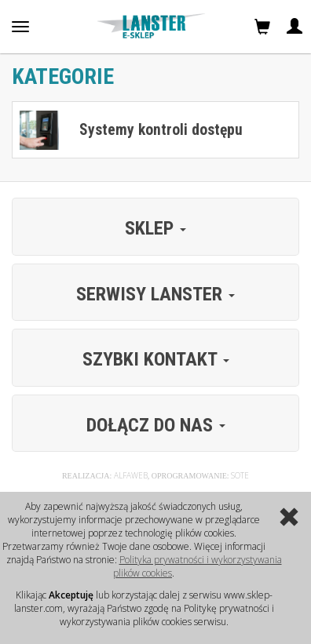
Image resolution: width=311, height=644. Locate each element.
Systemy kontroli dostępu (161, 130)
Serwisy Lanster (155, 294)
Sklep (155, 228)
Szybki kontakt (156, 359)
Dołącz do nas (156, 425)
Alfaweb (131, 475)
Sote (240, 475)
